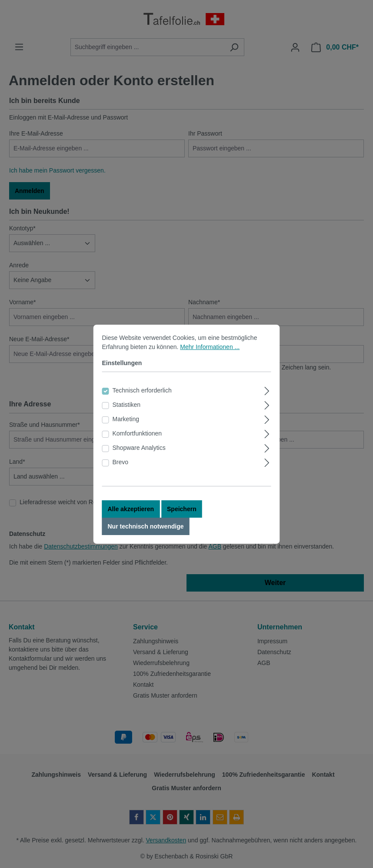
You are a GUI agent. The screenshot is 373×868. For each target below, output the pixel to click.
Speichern (182, 521)
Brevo (121, 474)
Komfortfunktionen (137, 446)
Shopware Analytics (139, 460)
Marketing (126, 431)
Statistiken (127, 417)
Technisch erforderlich (142, 402)
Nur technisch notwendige (146, 539)
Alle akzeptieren (131, 521)
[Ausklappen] (267, 402)
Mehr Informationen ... (210, 359)
